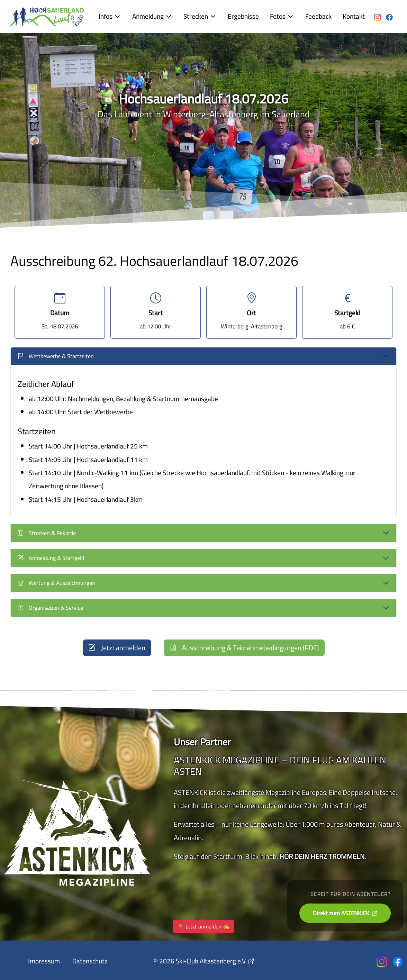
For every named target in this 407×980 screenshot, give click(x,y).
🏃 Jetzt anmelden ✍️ (204, 929)
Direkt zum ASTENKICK (342, 913)
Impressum (44, 961)
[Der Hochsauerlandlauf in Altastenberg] (47, 16)
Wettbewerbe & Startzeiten (56, 356)
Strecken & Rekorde (47, 533)
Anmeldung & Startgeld (51, 558)
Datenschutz (90, 961)
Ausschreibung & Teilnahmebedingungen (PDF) (244, 648)
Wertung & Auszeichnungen (56, 583)
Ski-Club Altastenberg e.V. (211, 961)
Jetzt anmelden (117, 648)
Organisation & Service (50, 608)
